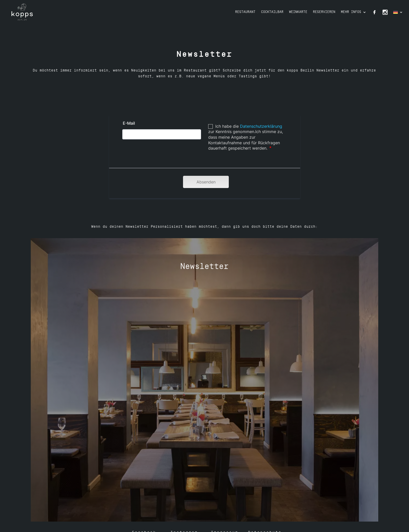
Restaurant (245, 12)
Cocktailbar (272, 12)
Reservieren (324, 12)
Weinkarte (298, 12)
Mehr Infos (351, 12)
